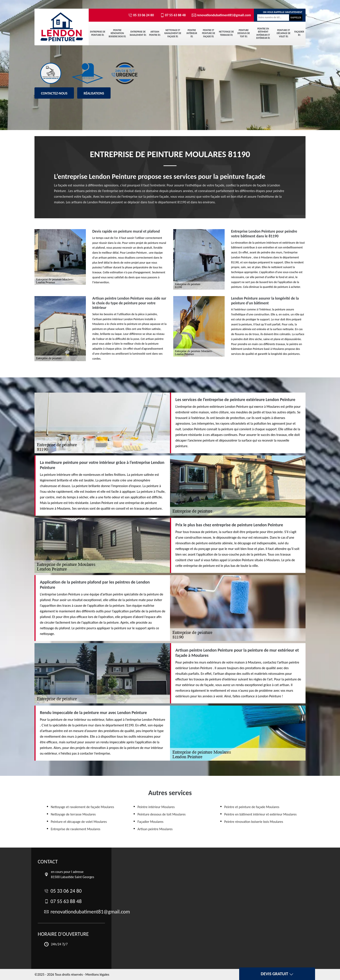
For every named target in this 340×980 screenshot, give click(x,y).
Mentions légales (97, 974)
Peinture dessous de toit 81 (244, 33)
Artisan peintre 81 (155, 33)
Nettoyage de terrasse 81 (226, 33)
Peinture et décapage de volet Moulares (79, 822)
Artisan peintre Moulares (155, 829)
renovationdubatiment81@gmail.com (219, 15)
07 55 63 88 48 (173, 15)
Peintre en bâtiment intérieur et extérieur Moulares (260, 814)
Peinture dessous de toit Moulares (162, 814)
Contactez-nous (54, 93)
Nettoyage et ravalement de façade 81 (173, 33)
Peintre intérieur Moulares (156, 807)
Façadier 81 (299, 33)
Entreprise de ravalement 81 (138, 33)
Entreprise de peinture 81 (98, 33)
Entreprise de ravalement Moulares (76, 829)
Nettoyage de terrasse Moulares (73, 814)
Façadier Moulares (150, 822)
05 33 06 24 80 (141, 15)
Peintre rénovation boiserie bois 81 (117, 33)
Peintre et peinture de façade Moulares (252, 807)
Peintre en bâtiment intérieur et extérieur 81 (263, 33)
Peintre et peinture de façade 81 (208, 33)
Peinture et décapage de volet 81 (284, 33)
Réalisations (94, 93)
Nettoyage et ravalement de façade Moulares (82, 807)
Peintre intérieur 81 (192, 33)
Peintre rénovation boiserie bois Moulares (254, 822)
